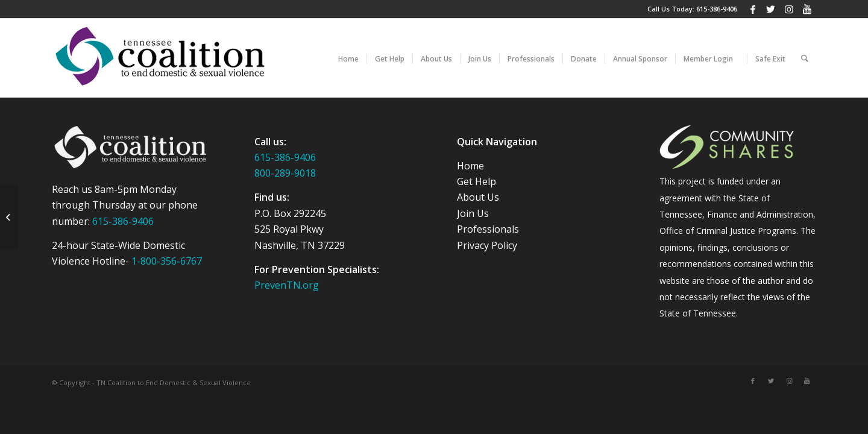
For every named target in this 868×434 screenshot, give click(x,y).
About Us (478, 197)
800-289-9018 (285, 173)
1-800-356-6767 (167, 261)
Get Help (476, 181)
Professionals (488, 229)
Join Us (473, 213)
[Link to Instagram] (789, 9)
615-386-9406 (717, 9)
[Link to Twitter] (771, 9)
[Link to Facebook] (753, 9)
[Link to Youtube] (807, 9)
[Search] (805, 58)
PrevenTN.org (287, 285)
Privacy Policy (487, 245)
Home (470, 166)
